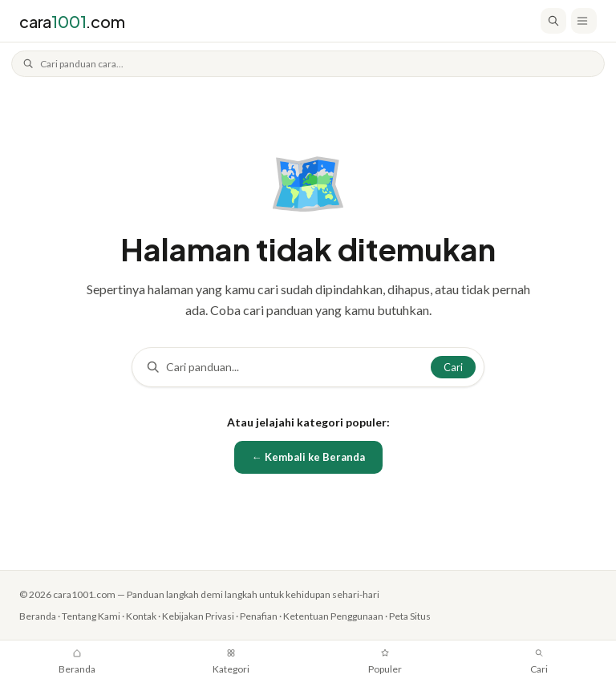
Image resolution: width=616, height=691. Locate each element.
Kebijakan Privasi (205, 614)
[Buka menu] (584, 21)
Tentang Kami (93, 614)
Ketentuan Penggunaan (347, 614)
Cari (453, 366)
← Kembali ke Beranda (308, 456)
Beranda (37, 614)
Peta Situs (428, 614)
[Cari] (553, 21)
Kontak (146, 614)
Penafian (269, 614)
